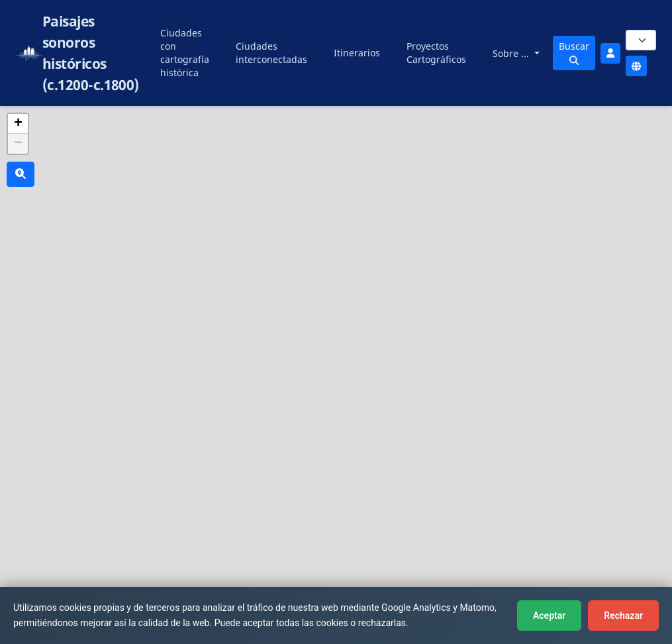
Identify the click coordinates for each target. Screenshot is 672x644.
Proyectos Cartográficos (436, 53)
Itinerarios (357, 53)
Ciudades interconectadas (271, 53)
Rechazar (623, 616)
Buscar (574, 52)
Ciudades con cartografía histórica (185, 53)
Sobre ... (512, 53)
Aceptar (549, 616)
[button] (18, 124)
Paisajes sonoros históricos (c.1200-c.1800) (91, 53)
